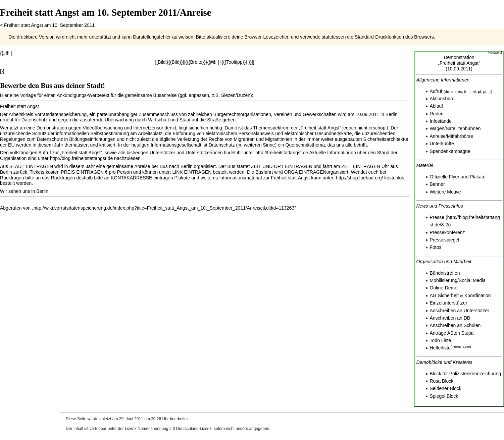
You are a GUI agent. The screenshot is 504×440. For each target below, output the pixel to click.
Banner (437, 184)
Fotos (436, 247)
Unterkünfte (442, 144)
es (460, 91)
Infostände (441, 121)
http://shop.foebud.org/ (359, 178)
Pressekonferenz (447, 232)
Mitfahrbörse (460, 136)
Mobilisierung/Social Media (458, 280)
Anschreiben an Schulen (455, 325)
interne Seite (461, 347)
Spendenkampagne (450, 151)
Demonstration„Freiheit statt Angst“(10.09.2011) (459, 63)
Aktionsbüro (442, 99)
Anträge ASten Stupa (452, 333)
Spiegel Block (444, 396)
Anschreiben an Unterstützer (460, 311)
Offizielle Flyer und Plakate (458, 177)
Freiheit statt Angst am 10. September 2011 (49, 25)
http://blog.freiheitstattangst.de (82, 158)
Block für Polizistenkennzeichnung (465, 374)
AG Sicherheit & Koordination (460, 295)
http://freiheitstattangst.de (282, 153)
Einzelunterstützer (449, 303)
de (447, 91)
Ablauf (437, 106)
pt (485, 91)
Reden (437, 114)
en (453, 91)
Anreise (438, 136)
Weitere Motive (445, 192)
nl (474, 91)
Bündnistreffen (445, 273)
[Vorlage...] (495, 53)
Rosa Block (442, 381)
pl (479, 91)
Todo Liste (441, 340)
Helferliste (440, 348)
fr (465, 91)
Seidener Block (446, 388)
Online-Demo (444, 288)
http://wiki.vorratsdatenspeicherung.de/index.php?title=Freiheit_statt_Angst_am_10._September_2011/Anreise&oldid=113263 (164, 208)
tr (490, 91)
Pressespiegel (445, 240)
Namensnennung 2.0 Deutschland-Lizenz (174, 429)
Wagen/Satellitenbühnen (455, 128)
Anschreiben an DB (450, 318)
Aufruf (436, 91)
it (469, 91)
